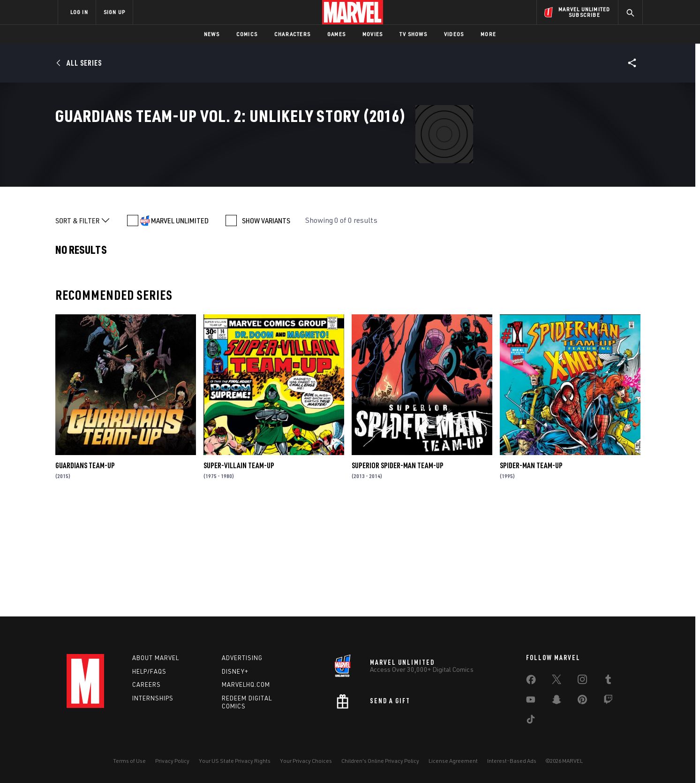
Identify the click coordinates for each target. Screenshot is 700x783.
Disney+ (235, 671)
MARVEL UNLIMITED (180, 327)
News (212, 34)
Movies (373, 34)
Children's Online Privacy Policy (380, 761)
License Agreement (453, 761)
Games (336, 34)
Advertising (242, 658)
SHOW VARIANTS (266, 327)
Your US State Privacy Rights (235, 761)
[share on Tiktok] (531, 721)
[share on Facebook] (531, 682)
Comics (247, 34)
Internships (153, 698)
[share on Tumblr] (608, 681)
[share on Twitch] (608, 701)
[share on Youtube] (531, 701)
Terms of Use (129, 761)
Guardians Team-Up (85, 571)
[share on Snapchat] (557, 701)
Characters (292, 34)
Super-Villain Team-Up (239, 571)
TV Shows (413, 34)
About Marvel (156, 658)
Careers (147, 684)
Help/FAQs (149, 671)
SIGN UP (114, 12)
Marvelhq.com (246, 684)
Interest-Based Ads (512, 761)
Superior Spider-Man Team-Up (398, 571)
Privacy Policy (172, 761)
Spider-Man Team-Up (531, 571)
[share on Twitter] (557, 681)
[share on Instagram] (582, 681)
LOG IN (79, 12)
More (488, 34)
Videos (454, 34)
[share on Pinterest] (582, 701)
